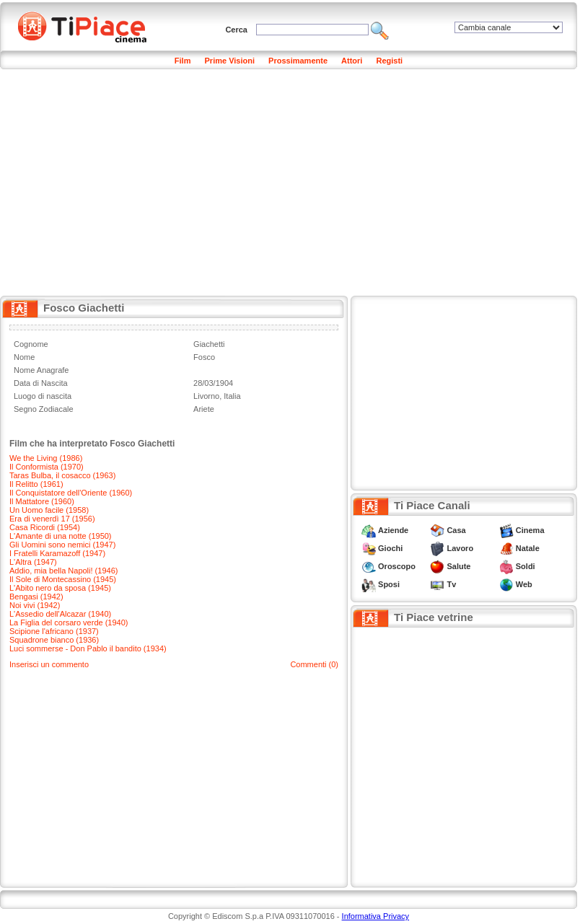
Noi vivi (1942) (35, 605)
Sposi (389, 584)
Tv (451, 584)
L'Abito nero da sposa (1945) (60, 588)
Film (183, 61)
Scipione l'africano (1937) (54, 631)
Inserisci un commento (49, 664)
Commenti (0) (314, 664)
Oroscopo (397, 566)
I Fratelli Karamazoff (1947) (57, 553)
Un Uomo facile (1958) (49, 510)
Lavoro (460, 548)
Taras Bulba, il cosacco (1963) (62, 475)
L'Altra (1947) (33, 562)
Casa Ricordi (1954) (45, 527)
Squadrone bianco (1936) (54, 640)
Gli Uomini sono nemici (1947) (62, 545)
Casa (456, 530)
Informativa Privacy (376, 916)
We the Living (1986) (46, 458)
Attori (352, 61)
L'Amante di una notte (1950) (61, 536)
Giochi (390, 548)
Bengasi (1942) (36, 597)
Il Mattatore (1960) (42, 501)
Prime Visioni (230, 61)
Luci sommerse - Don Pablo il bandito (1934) (88, 648)
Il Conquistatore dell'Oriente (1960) (71, 493)
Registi (389, 61)
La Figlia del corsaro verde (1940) (69, 622)
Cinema (530, 530)
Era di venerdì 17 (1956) (52, 519)
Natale (528, 548)
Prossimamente (298, 61)
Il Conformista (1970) (47, 467)
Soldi (526, 566)
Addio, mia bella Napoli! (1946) (63, 571)
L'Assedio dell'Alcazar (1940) (60, 614)
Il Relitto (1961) (36, 484)
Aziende (393, 530)
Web (524, 584)
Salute (458, 566)
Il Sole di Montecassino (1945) (63, 579)
